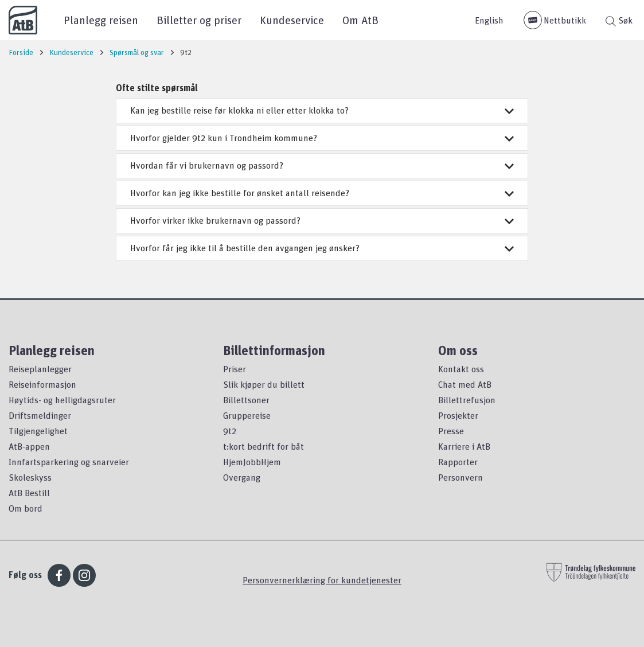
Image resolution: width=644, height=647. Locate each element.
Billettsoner (246, 400)
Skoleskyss (30, 477)
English (489, 20)
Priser (235, 369)
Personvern (460, 477)
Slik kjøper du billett (264, 384)
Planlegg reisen (101, 20)
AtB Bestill (29, 493)
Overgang (242, 477)
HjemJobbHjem (252, 462)
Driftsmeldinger (40, 415)
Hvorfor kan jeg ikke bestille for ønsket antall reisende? (322, 193)
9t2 (230, 431)
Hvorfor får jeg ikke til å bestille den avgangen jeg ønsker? (322, 248)
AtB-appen (29, 446)
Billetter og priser (199, 20)
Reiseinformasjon (42, 384)
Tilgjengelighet (38, 431)
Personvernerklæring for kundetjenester (322, 580)
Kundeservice (292, 20)
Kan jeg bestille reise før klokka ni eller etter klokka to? (322, 110)
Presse (451, 431)
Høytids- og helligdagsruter (62, 400)
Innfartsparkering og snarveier (69, 462)
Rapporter (458, 462)
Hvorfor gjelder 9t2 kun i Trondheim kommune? (322, 138)
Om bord (26, 508)
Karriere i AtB (464, 446)
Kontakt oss (461, 369)
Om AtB (360, 20)
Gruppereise (247, 415)
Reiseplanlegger (40, 369)
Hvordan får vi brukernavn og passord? (322, 165)
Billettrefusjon (467, 400)
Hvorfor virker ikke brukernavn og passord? (322, 220)
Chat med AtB (465, 384)
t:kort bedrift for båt (264, 446)
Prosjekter (458, 415)
